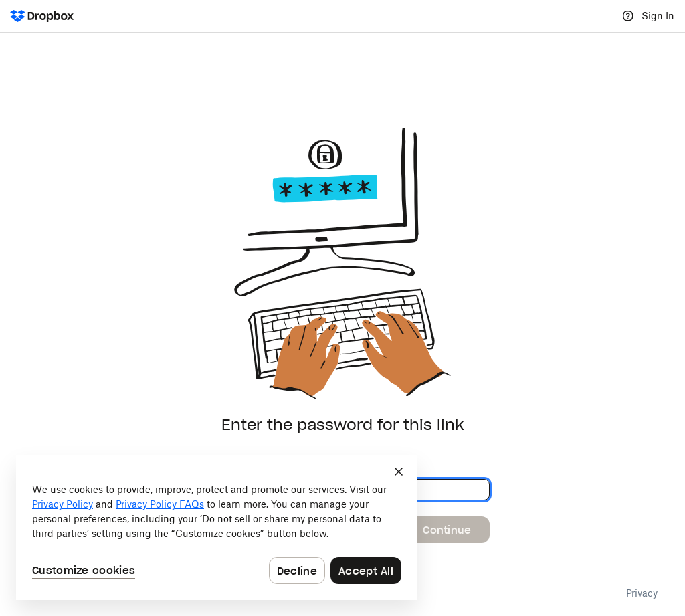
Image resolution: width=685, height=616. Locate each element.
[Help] (628, 16)
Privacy (642, 593)
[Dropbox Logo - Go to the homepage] (42, 16)
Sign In (658, 16)
